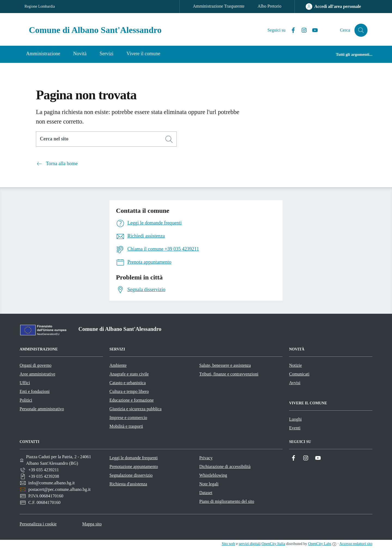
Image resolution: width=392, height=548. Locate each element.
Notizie (295, 365)
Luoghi (295, 419)
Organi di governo (36, 365)
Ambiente (118, 365)
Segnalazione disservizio (131, 475)
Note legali (209, 484)
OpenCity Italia (273, 544)
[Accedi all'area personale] (333, 7)
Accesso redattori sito (356, 544)
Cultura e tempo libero (129, 391)
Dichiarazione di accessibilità (225, 467)
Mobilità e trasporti (126, 426)
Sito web (228, 544)
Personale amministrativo (42, 409)
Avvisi (295, 383)
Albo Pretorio (269, 6)
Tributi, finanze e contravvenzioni (229, 374)
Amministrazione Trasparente (219, 6)
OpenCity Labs (320, 544)
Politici (26, 400)
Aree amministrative (37, 374)
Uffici (25, 383)
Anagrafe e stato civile (129, 374)
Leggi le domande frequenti (134, 458)
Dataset (206, 493)
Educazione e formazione (132, 400)
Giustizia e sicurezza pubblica (135, 409)
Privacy (206, 458)
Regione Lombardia (40, 6)
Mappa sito (92, 524)
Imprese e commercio (128, 418)
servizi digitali (250, 544)
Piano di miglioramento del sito (227, 501)
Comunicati (299, 374)
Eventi (295, 428)
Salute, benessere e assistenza (225, 365)
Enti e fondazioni (35, 391)
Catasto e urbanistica (128, 383)
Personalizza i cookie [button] (38, 524)
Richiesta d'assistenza (128, 484)
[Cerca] (169, 139)
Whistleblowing (213, 475)
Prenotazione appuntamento (134, 467)
